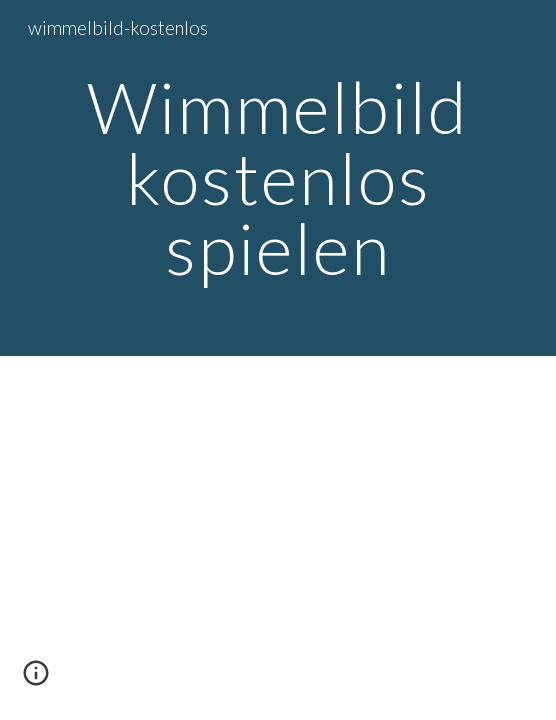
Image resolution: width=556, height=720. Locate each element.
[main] (277, 178)
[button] (36, 680)
